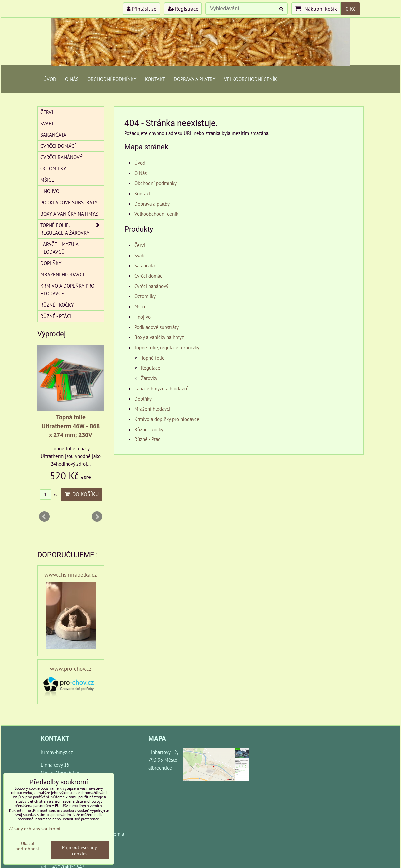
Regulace (151, 368)
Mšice (140, 306)
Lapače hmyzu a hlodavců (161, 388)
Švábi (140, 255)
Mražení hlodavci (152, 409)
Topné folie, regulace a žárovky (167, 347)
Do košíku (82, 494)
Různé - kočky (149, 429)
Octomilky (145, 296)
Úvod (50, 79)
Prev (44, 517)
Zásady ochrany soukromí (34, 829)
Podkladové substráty (156, 327)
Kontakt (155, 79)
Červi (140, 245)
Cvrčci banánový (151, 286)
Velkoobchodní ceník (251, 79)
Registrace (183, 9)
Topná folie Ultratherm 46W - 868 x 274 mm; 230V (71, 426)
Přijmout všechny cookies (79, 850)
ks (48, 495)
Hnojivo (142, 317)
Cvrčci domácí (149, 276)
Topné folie (153, 358)
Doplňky (143, 399)
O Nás (72, 79)
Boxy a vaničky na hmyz (159, 337)
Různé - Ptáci (148, 439)
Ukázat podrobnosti (28, 846)
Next (97, 517)
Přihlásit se (141, 9)
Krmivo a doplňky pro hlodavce (167, 419)
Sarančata (144, 265)
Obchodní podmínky (112, 79)
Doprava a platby (195, 79)
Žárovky (149, 378)
